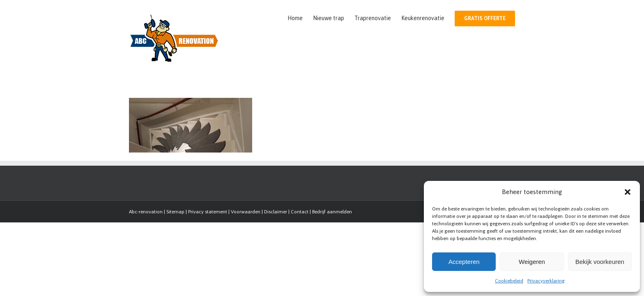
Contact (300, 212)
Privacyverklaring (546, 281)
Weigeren (532, 262)
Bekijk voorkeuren (600, 262)
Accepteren (464, 262)
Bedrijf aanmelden (332, 212)
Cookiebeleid (509, 281)
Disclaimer (276, 212)
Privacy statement (208, 212)
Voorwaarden (246, 212)
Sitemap (175, 212)
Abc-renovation (146, 212)
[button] (628, 192)
